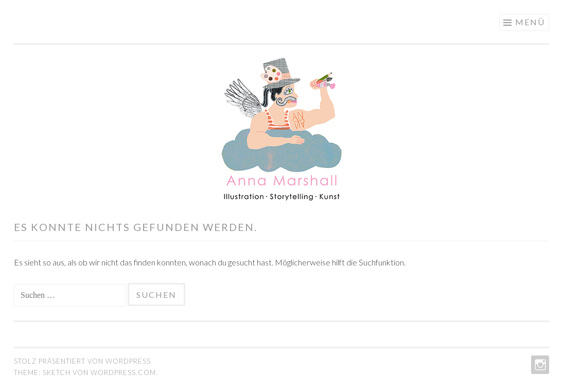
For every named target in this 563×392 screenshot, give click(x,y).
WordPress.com (123, 372)
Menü (530, 22)
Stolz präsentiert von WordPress (82, 361)
